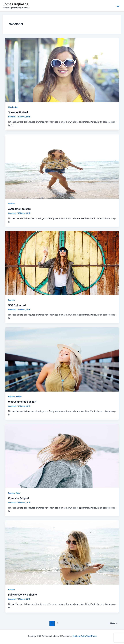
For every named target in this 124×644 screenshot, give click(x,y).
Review (15, 107)
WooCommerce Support (22, 402)
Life (10, 107)
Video (18, 493)
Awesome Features (19, 209)
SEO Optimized (17, 305)
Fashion (11, 204)
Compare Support (18, 498)
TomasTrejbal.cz (16, 4)
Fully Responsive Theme (22, 595)
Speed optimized (18, 112)
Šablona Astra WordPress (85, 636)
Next (114, 623)
